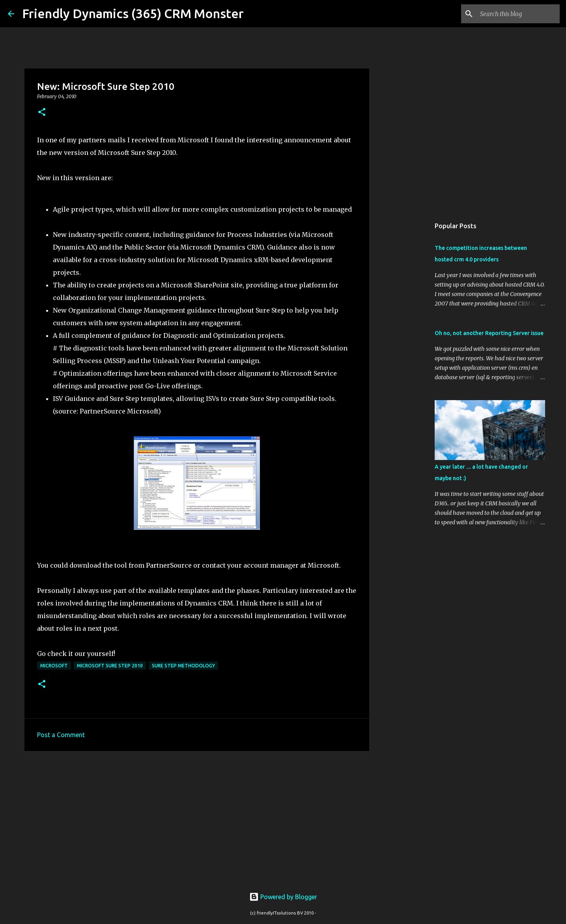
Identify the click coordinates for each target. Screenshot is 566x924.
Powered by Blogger (283, 897)
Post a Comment (61, 735)
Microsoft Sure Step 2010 (110, 666)
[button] (42, 113)
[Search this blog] (518, 14)
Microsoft (54, 666)
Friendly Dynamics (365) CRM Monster (133, 13)
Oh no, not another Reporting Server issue (489, 333)
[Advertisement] (197, 818)
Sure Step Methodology (183, 666)
